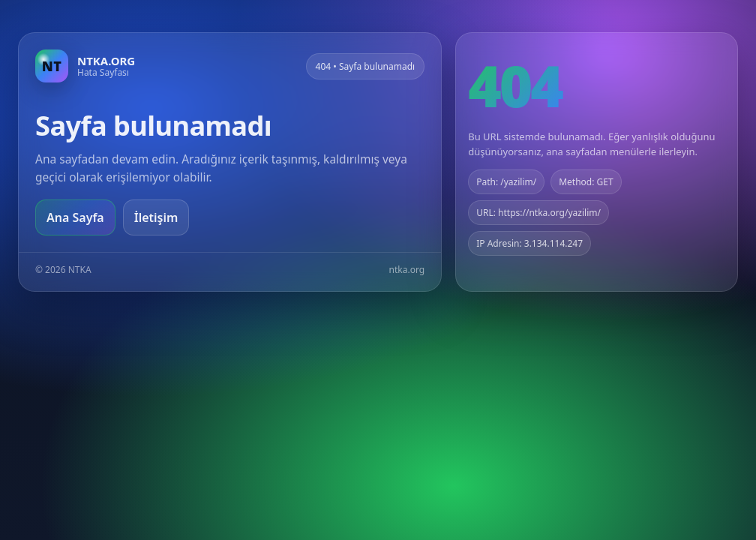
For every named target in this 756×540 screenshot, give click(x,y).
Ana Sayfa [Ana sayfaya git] (75, 217)
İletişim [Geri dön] (156, 217)
